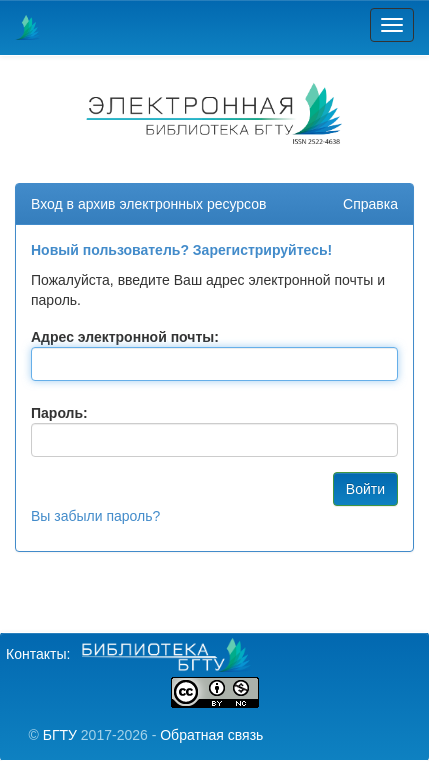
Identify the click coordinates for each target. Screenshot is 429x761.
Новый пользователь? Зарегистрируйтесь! (181, 250)
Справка (370, 204)
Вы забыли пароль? (95, 516)
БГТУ (60, 735)
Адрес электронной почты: (125, 337)
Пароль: (59, 413)
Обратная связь (211, 735)
